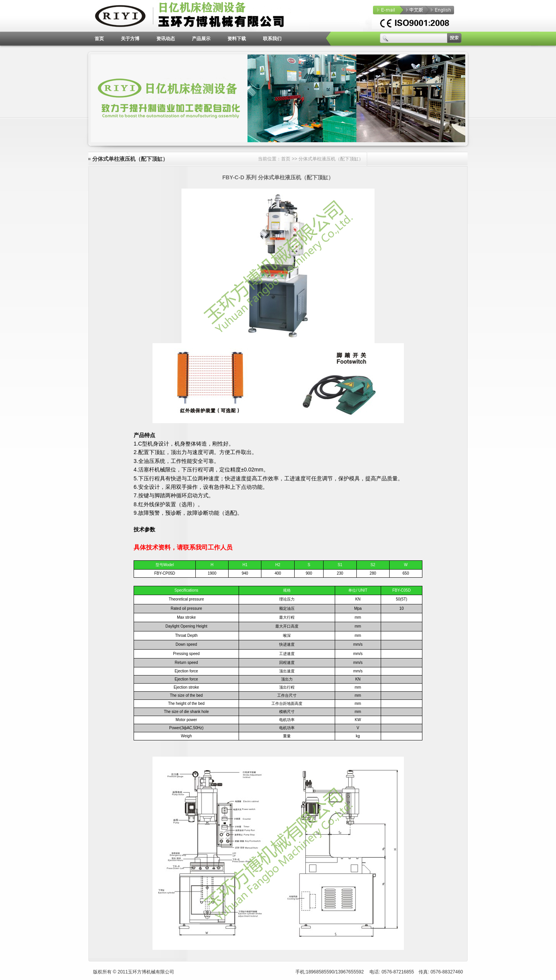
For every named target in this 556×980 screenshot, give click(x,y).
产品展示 (201, 39)
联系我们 (272, 39)
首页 (99, 39)
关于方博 (130, 39)
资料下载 (237, 39)
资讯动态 (166, 39)
